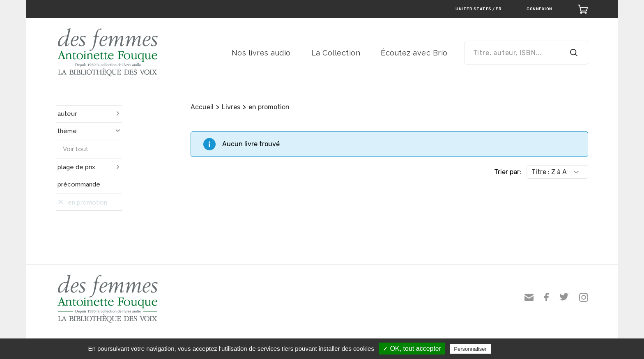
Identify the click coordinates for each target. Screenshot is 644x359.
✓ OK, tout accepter (412, 349)
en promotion (269, 107)
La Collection (336, 53)
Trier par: (508, 172)
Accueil (202, 107)
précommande (79, 184)
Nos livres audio (261, 53)
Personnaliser (470, 349)
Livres (231, 107)
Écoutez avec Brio (414, 53)
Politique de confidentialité (528, 349)
